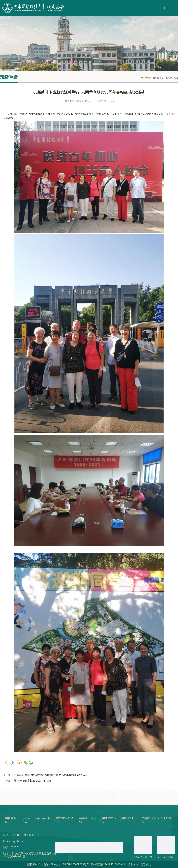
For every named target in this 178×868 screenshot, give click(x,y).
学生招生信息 (109, 820)
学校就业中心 (129, 820)
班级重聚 (157, 78)
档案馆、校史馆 (88, 820)
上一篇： (45, 775)
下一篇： (27, 781)
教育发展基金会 (65, 820)
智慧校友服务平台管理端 (157, 820)
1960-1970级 (171, 78)
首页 (148, 78)
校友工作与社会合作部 (38, 820)
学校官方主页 (12, 820)
